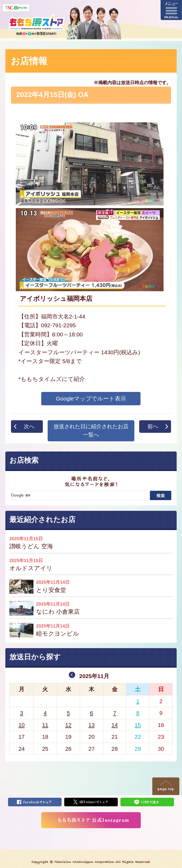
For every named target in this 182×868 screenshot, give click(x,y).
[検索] (78, 496)
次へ (29, 426)
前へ (153, 426)
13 (91, 725)
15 (138, 725)
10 (22, 725)
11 (45, 725)
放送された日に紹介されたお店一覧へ (91, 431)
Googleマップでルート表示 (91, 398)
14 (115, 725)
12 (68, 725)
